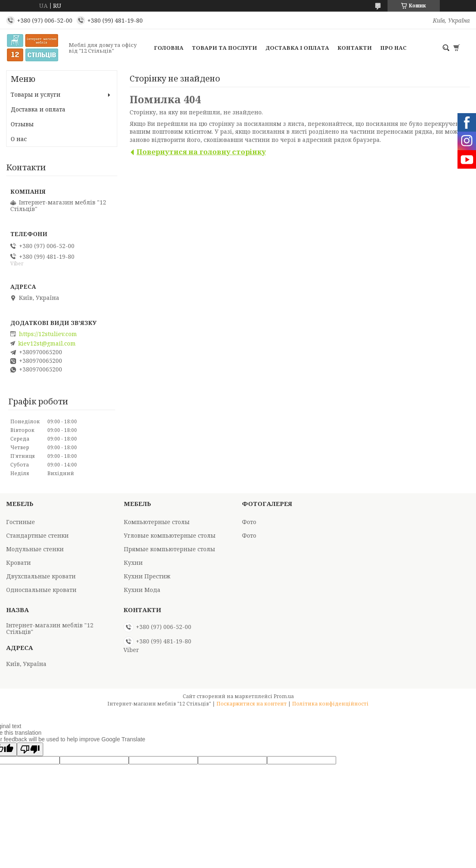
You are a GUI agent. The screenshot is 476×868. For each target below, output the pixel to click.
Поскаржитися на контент (252, 704)
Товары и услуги (36, 94)
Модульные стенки (35, 549)
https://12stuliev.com (48, 334)
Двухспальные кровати (41, 576)
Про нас (393, 48)
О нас (19, 139)
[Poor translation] (30, 749)
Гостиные (21, 522)
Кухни (133, 563)
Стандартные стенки (37, 535)
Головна (169, 48)
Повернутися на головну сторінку (201, 152)
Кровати (19, 563)
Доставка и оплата (38, 109)
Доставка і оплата (297, 48)
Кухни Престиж (147, 576)
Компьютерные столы (157, 522)
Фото (249, 522)
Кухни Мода (142, 590)
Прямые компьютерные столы (170, 549)
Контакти (355, 48)
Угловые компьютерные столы (170, 535)
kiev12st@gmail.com (47, 343)
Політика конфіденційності (330, 704)
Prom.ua (284, 696)
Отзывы (22, 124)
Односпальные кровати (41, 590)
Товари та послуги (224, 48)
